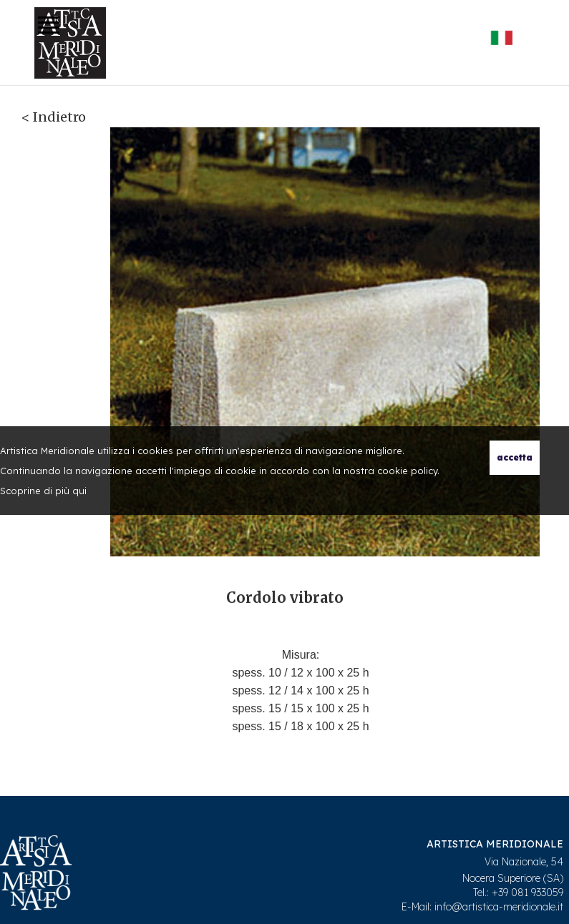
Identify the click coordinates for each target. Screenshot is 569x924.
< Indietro (54, 117)
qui (79, 491)
